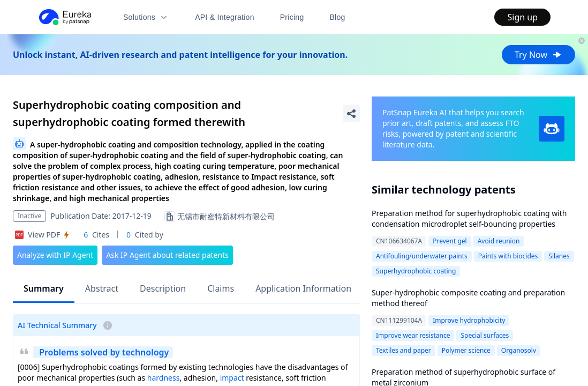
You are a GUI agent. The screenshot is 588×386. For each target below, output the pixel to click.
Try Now (538, 55)
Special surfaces (485, 335)
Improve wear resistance (413, 335)
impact (232, 378)
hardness (164, 378)
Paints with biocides (508, 256)
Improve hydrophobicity (469, 320)
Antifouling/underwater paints (422, 256)
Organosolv (519, 350)
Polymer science (466, 350)
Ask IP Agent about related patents (167, 255)
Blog (338, 17)
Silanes (559, 256)
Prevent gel (450, 241)
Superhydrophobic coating (416, 271)
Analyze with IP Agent (55, 255)
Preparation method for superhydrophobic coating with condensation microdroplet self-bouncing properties (469, 218)
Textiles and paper (404, 350)
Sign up (522, 17)
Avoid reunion (499, 241)
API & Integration (225, 17)
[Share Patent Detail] (351, 114)
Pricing (292, 17)
